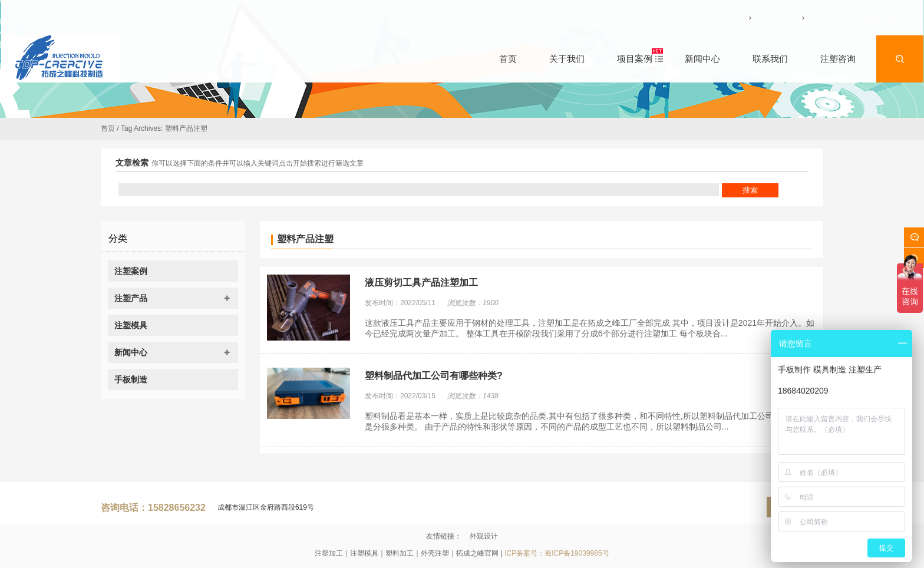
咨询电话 (808, 18)
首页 (108, 128)
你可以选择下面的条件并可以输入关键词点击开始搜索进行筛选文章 (258, 163)
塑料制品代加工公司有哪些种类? (434, 376)
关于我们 (755, 18)
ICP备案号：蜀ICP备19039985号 (557, 553)
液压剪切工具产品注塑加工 (421, 283)
